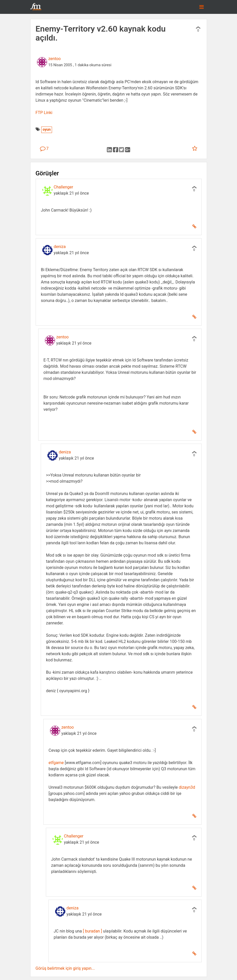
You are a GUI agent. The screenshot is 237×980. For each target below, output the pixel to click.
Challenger (64, 187)
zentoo (55, 59)
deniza (60, 247)
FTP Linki (44, 113)
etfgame (56, 763)
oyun (47, 130)
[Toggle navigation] (202, 7)
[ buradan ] (93, 931)
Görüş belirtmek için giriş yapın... (65, 968)
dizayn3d (187, 787)
